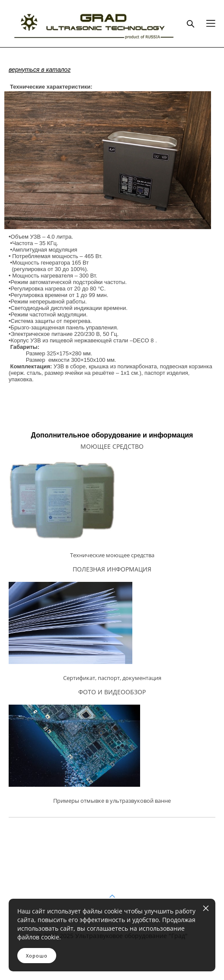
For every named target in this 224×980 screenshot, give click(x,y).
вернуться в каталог (40, 70)
